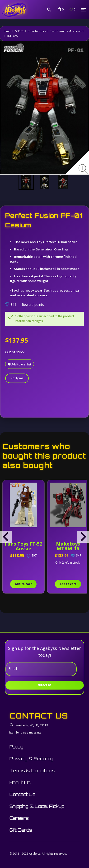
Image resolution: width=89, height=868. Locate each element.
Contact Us (22, 794)
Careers (19, 818)
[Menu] (83, 10)
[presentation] (6, 537)
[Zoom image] (84, 169)
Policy (16, 747)
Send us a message (28, 732)
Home (7, 31)
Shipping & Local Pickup (37, 806)
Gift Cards (21, 830)
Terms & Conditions (32, 771)
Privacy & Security (31, 759)
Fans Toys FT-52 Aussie (23, 546)
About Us (20, 782)
